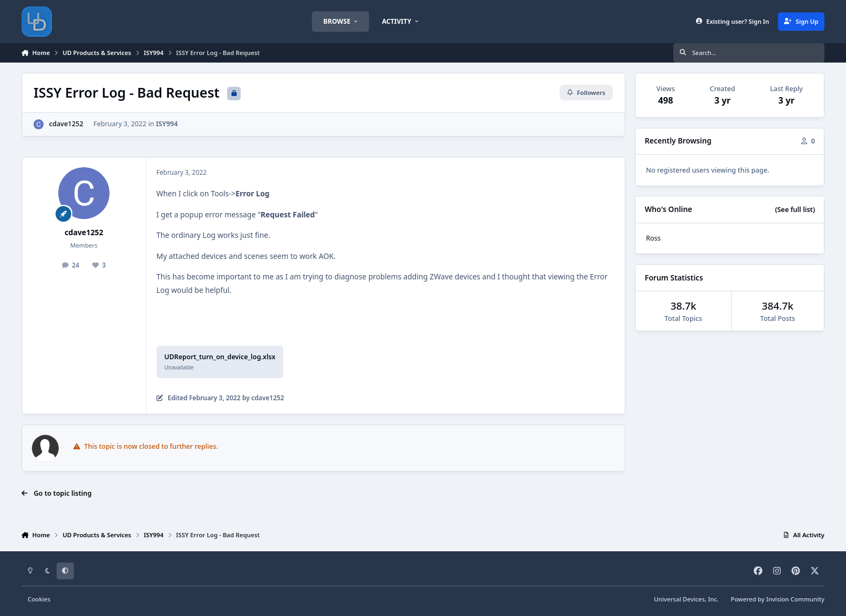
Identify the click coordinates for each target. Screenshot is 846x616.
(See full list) (795, 210)
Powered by (777, 599)
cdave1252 (66, 124)
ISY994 (167, 124)
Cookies (39, 599)
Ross (653, 238)
